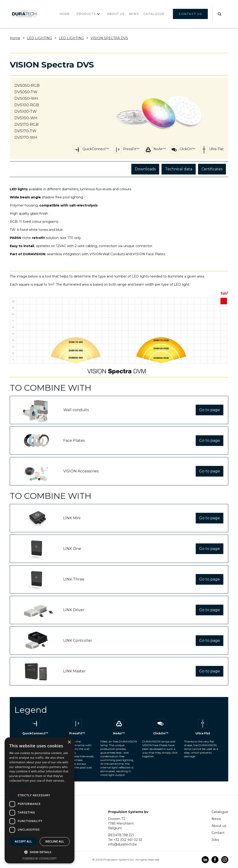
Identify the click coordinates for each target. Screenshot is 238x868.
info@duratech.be (122, 844)
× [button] (69, 742)
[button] (88, 14)
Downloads (145, 169)
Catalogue (220, 812)
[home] (24, 14)
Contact (218, 833)
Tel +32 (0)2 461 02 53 (125, 840)
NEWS (134, 14)
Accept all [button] (23, 841)
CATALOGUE (154, 14)
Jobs (215, 840)
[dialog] (40, 800)
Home (65, 14)
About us (116, 14)
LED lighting (40, 38)
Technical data (179, 169)
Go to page (210, 410)
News (216, 819)
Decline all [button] (55, 841)
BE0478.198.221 (121, 835)
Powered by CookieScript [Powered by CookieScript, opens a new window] (40, 858)
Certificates (212, 169)
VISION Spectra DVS (109, 38)
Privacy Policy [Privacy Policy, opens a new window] (18, 785)
